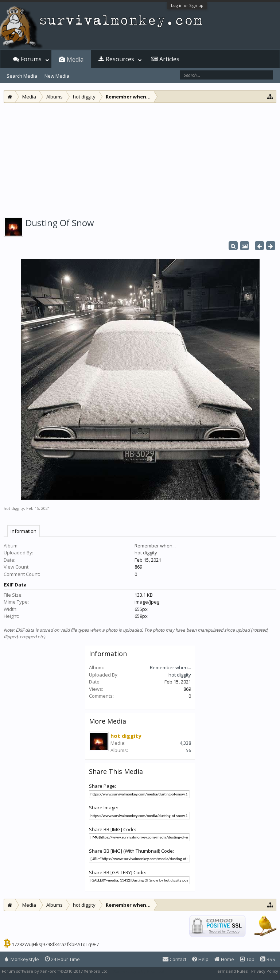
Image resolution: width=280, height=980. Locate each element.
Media (75, 59)
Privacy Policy (265, 971)
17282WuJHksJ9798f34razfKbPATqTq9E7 (55, 944)
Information (24, 531)
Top (247, 959)
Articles (169, 59)
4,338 (185, 743)
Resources (120, 59)
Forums (31, 59)
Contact (174, 959)
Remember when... (155, 546)
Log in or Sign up (187, 5)
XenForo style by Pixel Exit (139, 971)
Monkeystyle (22, 959)
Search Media (22, 76)
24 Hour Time (62, 959)
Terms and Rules (231, 971)
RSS (268, 959)
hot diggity (14, 508)
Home (224, 959)
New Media (57, 76)
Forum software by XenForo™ (55, 971)
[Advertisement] (140, 158)
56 (188, 750)
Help (200, 959)
